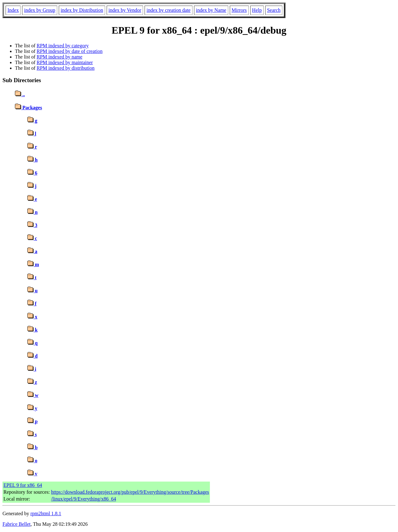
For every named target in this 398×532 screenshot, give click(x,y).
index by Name (211, 10)
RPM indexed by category (63, 46)
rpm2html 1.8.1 (46, 513)
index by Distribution (82, 10)
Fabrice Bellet (16, 524)
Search (274, 10)
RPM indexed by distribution (66, 68)
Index (13, 10)
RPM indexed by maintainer (65, 62)
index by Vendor (125, 10)
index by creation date (169, 10)
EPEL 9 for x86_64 (23, 485)
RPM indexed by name (60, 57)
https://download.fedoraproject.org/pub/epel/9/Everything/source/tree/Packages (130, 492)
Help (257, 10)
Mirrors (239, 10)
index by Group (39, 10)
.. (20, 94)
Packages (28, 108)
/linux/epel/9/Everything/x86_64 (83, 499)
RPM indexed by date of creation (70, 51)
